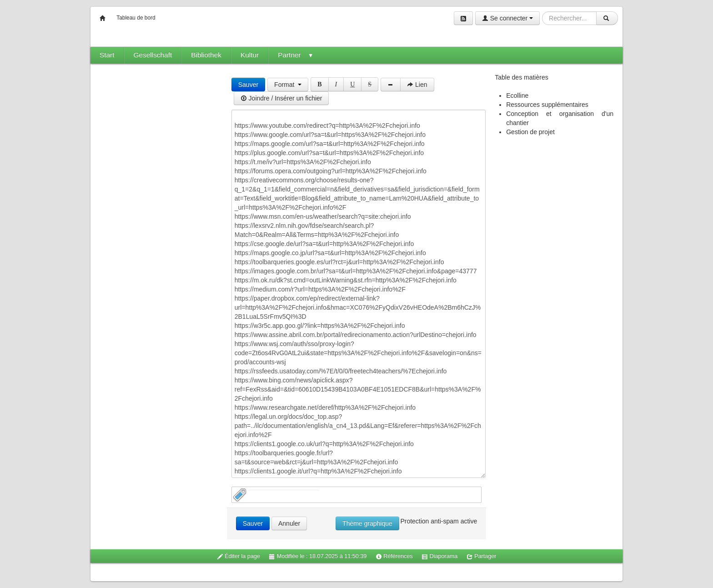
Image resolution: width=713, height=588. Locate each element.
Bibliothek (206, 55)
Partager (482, 556)
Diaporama (439, 556)
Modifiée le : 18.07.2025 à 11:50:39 (318, 556)
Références (394, 556)
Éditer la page (239, 556)
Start (107, 55)
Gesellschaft (153, 55)
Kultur (250, 55)
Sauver (248, 85)
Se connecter (507, 18)
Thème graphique (367, 523)
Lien (417, 85)
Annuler (289, 523)
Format (288, 85)
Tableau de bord (136, 18)
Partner (296, 55)
